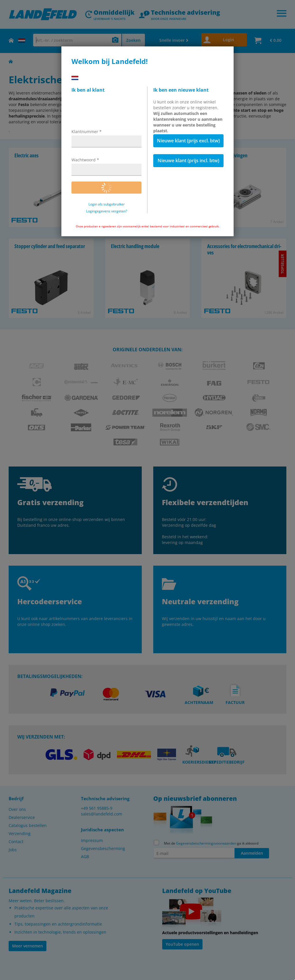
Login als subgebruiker (107, 204)
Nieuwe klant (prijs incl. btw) (188, 160)
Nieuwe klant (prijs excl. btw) (188, 141)
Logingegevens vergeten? (107, 211)
